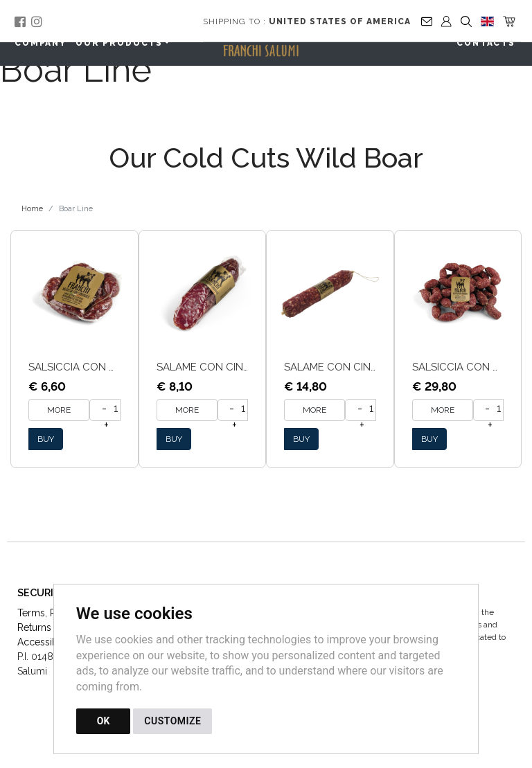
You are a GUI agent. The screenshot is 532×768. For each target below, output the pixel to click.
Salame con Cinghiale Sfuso (363, 367)
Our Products (119, 43)
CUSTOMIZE (172, 721)
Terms (31, 613)
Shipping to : (307, 21)
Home (32, 209)
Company (41, 43)
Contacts (486, 43)
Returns (34, 627)
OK (104, 721)
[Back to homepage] (268, 46)
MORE (59, 410)
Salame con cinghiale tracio (238, 367)
